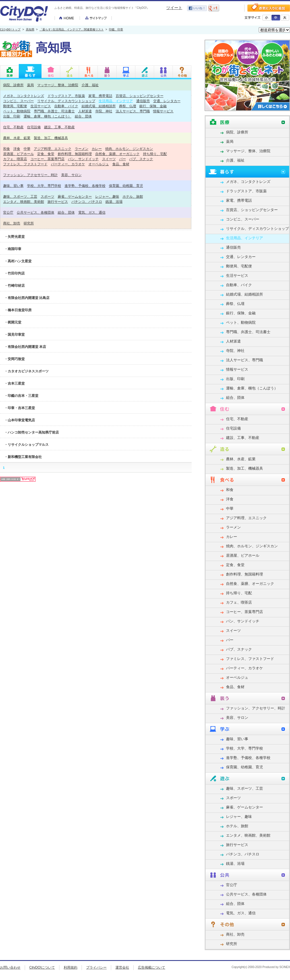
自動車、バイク (66, 106)
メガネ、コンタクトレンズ (24, 96)
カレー (97, 149)
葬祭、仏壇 (128, 106)
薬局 (30, 85)
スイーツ (109, 159)
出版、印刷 (12, 116)
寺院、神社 (104, 111)
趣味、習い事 (13, 186)
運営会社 (122, 967)
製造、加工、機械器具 (51, 138)
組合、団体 (83, 116)
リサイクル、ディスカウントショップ (66, 101)
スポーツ (47, 196)
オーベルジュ (99, 164)
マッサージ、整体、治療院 (58, 85)
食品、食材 (121, 164)
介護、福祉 (90, 85)
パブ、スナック (141, 159)
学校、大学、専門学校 (44, 186)
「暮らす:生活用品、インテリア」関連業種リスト (72, 30)
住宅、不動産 (13, 127)
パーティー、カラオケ (68, 164)
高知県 (30, 30)
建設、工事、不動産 (59, 127)
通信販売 (143, 101)
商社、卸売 (12, 223)
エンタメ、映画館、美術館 (24, 202)
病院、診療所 (13, 85)
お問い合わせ (10, 967)
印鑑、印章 (116, 30)
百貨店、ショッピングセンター (140, 96)
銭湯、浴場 (114, 202)
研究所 (29, 223)
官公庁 (8, 212)
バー (123, 159)
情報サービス (163, 111)
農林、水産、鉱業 (17, 138)
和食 (7, 149)
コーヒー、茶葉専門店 (47, 159)
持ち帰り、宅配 (155, 154)
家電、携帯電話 (100, 96)
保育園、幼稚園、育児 (126, 186)
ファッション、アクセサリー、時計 (30, 175)
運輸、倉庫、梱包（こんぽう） (47, 116)
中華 (27, 149)
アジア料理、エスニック (53, 149)
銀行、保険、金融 (153, 106)
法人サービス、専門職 (133, 111)
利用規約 (71, 967)
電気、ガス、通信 (92, 212)
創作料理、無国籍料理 (75, 154)
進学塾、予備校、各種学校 (85, 186)
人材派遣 (85, 111)
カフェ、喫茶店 (15, 159)
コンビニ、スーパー (18, 101)
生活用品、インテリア (116, 101)
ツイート (174, 8)
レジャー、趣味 (107, 196)
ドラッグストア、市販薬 (66, 96)
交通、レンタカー (167, 101)
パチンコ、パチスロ (87, 202)
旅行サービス (58, 202)
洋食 (17, 149)
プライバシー (96, 967)
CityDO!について (42, 967)
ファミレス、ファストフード (25, 164)
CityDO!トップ (10, 30)
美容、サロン (71, 175)
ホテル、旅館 (133, 196)
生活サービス (41, 106)
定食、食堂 (46, 154)
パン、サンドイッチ (83, 159)
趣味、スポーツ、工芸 (20, 196)
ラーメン (82, 149)
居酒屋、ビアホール (18, 154)
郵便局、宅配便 (15, 106)
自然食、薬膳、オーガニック (117, 154)
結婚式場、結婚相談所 (99, 106)
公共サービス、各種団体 (36, 212)
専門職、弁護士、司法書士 (54, 111)
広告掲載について (152, 967)
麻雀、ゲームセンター (75, 196)
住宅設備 (34, 127)
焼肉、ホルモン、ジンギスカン (129, 149)
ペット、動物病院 (17, 111)
